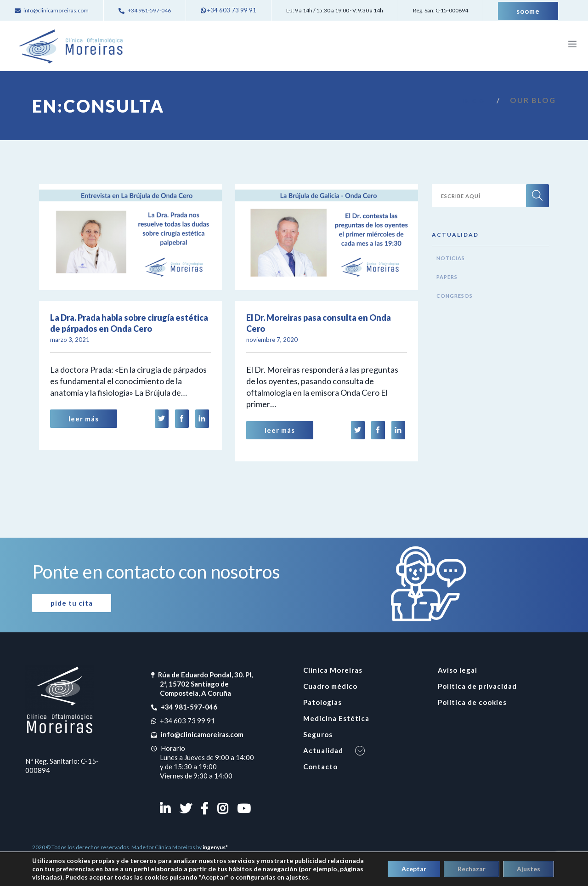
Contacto (320, 767)
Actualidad (323, 750)
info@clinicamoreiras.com (202, 734)
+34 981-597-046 (189, 707)
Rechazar (472, 869)
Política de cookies (472, 702)
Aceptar (414, 869)
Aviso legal (458, 670)
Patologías (322, 702)
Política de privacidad (477, 686)
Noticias (451, 258)
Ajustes (529, 869)
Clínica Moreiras (333, 670)
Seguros (318, 734)
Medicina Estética (336, 718)
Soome (528, 11)
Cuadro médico (330, 686)
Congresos (455, 296)
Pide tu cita (72, 603)
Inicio (474, 101)
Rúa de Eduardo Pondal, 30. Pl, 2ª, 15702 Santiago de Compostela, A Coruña (205, 684)
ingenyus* (215, 847)
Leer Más (84, 419)
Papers (447, 277)
